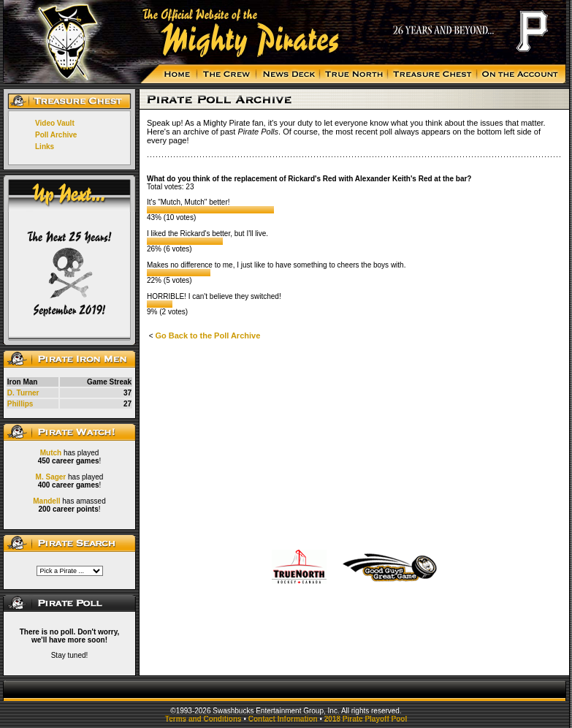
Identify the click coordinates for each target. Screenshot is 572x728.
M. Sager (51, 477)
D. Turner (23, 393)
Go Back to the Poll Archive (207, 335)
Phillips (20, 404)
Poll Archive (56, 135)
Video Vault (55, 123)
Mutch (51, 453)
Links (45, 147)
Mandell (46, 501)
